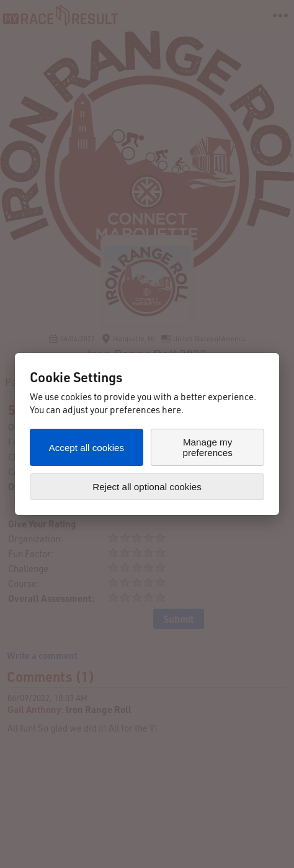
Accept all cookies (87, 448)
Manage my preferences (208, 447)
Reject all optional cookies (147, 487)
